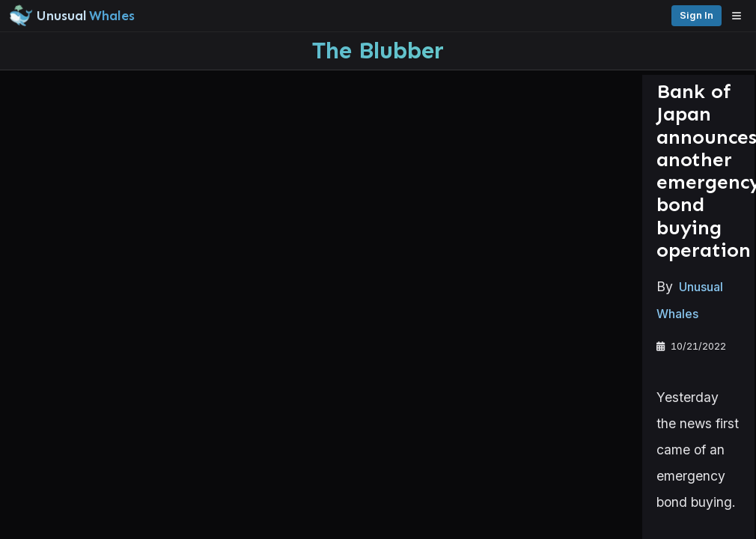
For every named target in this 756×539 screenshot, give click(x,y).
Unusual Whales (253, 234)
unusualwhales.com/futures (347, 475)
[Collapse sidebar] (18, 18)
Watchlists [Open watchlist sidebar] (75, 496)
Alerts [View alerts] (75, 466)
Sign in (619, 15)
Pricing (567, 15)
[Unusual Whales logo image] (216, 16)
